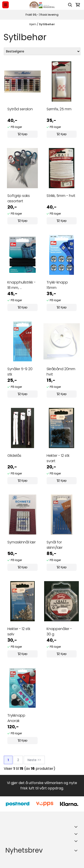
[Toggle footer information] (77, 827)
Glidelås (14, 456)
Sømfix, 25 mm (59, 109)
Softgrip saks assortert (19, 198)
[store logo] (42, 5)
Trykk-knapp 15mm (57, 285)
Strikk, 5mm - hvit (61, 196)
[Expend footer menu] (77, 834)
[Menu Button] (5, 5)
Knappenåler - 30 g (59, 631)
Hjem (33, 24)
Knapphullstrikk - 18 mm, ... (22, 285)
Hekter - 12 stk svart (58, 458)
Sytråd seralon (20, 109)
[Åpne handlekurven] (78, 5)
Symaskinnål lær (22, 542)
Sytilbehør (47, 24)
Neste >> (34, 760)
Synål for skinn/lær (55, 545)
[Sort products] (42, 51)
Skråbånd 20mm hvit (61, 372)
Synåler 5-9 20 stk (20, 372)
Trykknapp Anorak (16, 718)
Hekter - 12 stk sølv (19, 631)
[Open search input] (70, 5)
